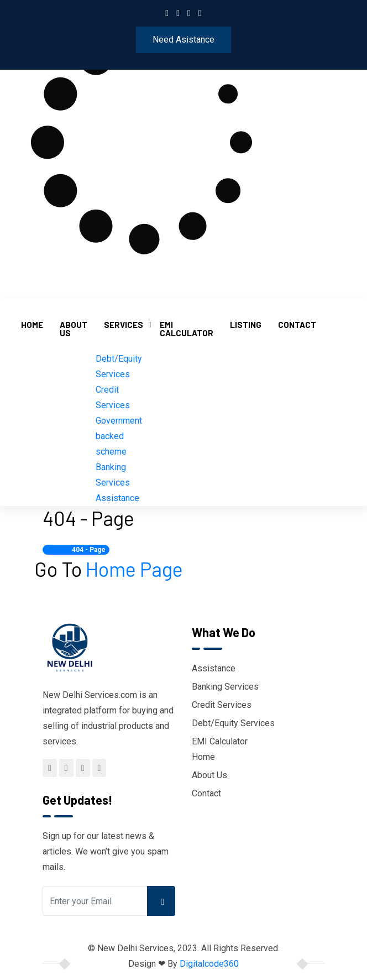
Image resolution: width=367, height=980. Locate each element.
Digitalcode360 (209, 964)
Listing (246, 325)
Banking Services (225, 687)
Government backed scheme (119, 436)
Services (124, 325)
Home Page (134, 569)
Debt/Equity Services (233, 723)
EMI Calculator (187, 329)
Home (32, 325)
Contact (297, 325)
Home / (58, 550)
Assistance (117, 498)
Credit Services (222, 705)
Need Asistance (183, 40)
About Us (74, 329)
